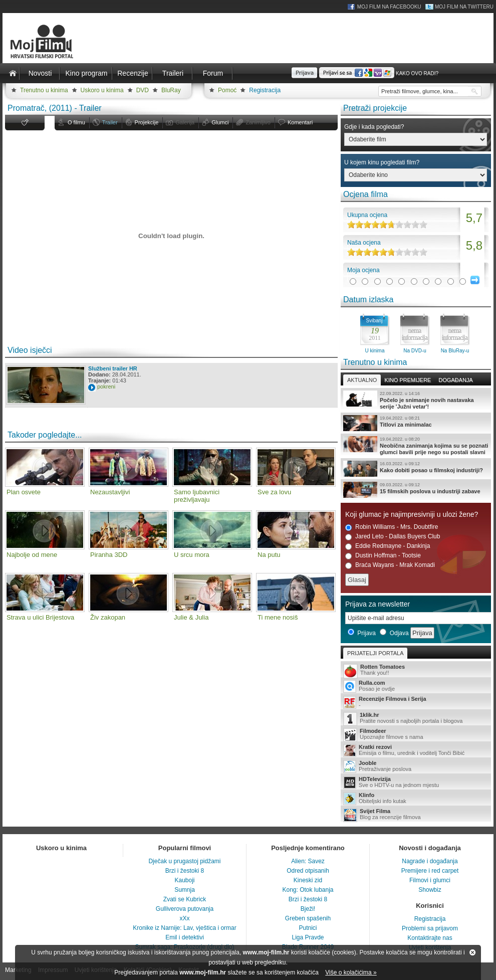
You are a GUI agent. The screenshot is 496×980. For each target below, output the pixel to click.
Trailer (110, 122)
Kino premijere (408, 380)
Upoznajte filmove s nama (416, 735)
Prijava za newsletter (378, 604)
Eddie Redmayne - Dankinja (388, 546)
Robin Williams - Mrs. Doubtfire (392, 527)
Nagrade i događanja (430, 861)
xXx (184, 918)
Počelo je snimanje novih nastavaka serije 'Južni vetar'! (416, 400)
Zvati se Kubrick (185, 899)
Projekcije (147, 122)
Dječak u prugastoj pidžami (184, 861)
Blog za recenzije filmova (416, 815)
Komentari (300, 122)
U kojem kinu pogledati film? (382, 162)
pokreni (106, 386)
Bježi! (308, 909)
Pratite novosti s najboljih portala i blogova (416, 719)
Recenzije (133, 73)
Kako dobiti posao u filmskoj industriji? (416, 469)
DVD (143, 90)
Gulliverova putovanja (185, 909)
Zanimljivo (258, 122)
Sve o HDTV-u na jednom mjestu (416, 782)
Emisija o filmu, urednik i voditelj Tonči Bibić (416, 750)
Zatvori (472, 952)
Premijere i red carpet (430, 871)
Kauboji (184, 880)
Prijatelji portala (375, 653)
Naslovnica (13, 73)
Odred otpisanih (308, 871)
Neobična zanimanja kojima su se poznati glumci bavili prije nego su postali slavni (416, 446)
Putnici (308, 928)
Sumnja (185, 890)
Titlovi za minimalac (416, 423)
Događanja (455, 380)
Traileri (173, 73)
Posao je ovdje (416, 686)
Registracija (265, 90)
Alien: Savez (308, 861)
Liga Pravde (308, 937)
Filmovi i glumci (430, 880)
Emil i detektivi (185, 937)
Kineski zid (308, 880)
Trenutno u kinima (44, 90)
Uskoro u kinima (102, 90)
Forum (213, 73)
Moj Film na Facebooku (389, 7)
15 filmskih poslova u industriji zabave (416, 490)
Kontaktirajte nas (430, 938)
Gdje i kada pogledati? (374, 127)
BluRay (171, 90)
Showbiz (430, 890)
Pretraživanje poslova (416, 766)
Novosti (40, 73)
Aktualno (362, 380)
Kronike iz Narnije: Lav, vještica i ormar (185, 928)
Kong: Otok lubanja (308, 890)
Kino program (86, 73)
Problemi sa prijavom (430, 928)
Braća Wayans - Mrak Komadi (390, 565)
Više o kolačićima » (351, 972)
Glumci (220, 122)
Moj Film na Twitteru (464, 7)
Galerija (185, 122)
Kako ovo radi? (417, 73)
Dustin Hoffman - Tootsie (383, 556)
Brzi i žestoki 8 (185, 871)
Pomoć (227, 90)
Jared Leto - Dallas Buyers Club (393, 537)
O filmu (76, 122)
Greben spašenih (308, 918)
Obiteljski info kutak (416, 799)
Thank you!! (416, 670)
